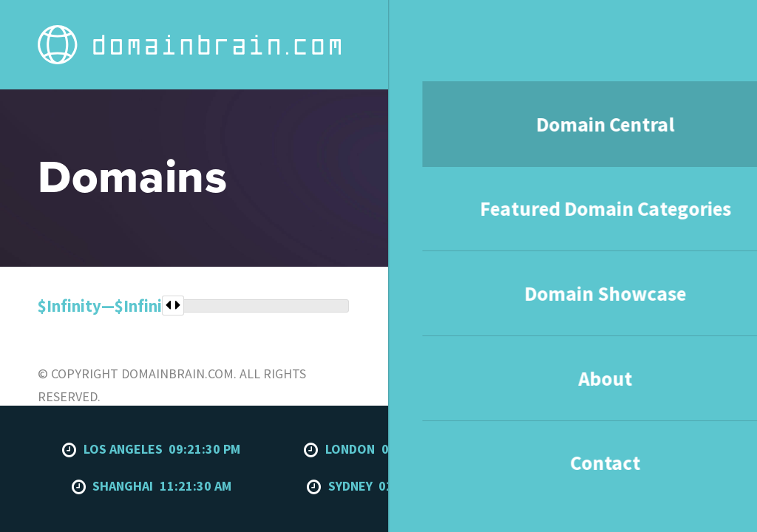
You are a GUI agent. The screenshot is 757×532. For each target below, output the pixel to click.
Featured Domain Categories (384, 28)
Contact (642, 28)
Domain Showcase (508, 28)
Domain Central (266, 28)
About (585, 28)
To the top (689, 313)
